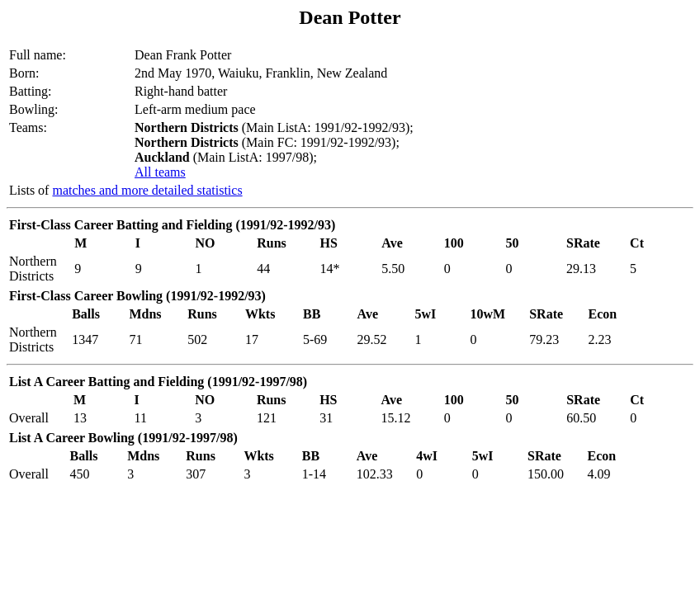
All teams (160, 172)
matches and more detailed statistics (147, 190)
